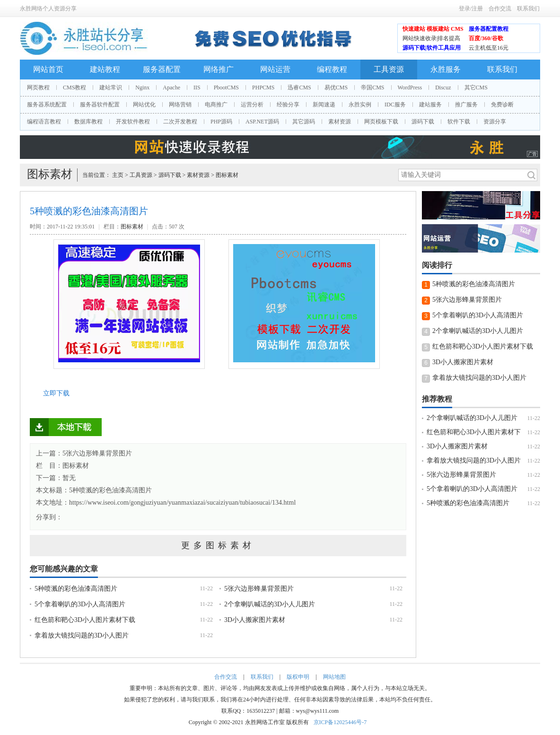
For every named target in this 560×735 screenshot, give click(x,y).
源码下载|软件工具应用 (432, 48)
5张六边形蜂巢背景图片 (259, 589)
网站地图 (334, 677)
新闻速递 (324, 105)
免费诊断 (502, 105)
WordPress (410, 87)
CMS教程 (74, 87)
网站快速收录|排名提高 (431, 38)
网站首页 (48, 69)
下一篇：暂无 (56, 478)
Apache (171, 87)
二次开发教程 (180, 122)
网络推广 (219, 69)
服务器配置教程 (489, 29)
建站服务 (430, 105)
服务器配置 (162, 69)
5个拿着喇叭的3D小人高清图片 (80, 604)
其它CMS (476, 87)
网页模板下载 (381, 122)
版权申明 (298, 677)
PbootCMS (226, 87)
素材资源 (340, 122)
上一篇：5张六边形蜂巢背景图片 (84, 453)
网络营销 (180, 105)
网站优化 (144, 105)
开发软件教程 (133, 122)
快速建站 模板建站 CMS (433, 29)
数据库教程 (88, 122)
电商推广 (216, 105)
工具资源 (389, 69)
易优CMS (336, 87)
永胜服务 (446, 69)
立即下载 (56, 393)
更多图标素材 (218, 545)
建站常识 (111, 87)
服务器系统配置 (47, 105)
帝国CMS (372, 87)
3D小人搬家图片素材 (255, 620)
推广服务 (466, 105)
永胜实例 (360, 105)
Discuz (443, 87)
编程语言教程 (44, 122)
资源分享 (495, 122)
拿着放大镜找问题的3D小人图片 (82, 635)
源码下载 (423, 122)
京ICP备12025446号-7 (340, 722)
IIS (197, 87)
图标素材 (227, 175)
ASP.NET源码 (262, 122)
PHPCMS (263, 87)
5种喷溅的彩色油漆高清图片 (110, 490)
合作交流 (500, 9)
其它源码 (304, 122)
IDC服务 (395, 105)
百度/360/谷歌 (486, 38)
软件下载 (459, 122)
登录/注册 (471, 9)
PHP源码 (221, 122)
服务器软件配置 (100, 105)
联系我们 (528, 9)
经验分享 (288, 105)
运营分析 (252, 105)
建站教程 (105, 69)
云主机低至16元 (489, 48)
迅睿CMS (299, 87)
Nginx (142, 87)
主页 (118, 175)
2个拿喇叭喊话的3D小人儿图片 (270, 604)
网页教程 (38, 87)
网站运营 (275, 69)
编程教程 (332, 69)
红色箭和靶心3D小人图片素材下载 (85, 620)
